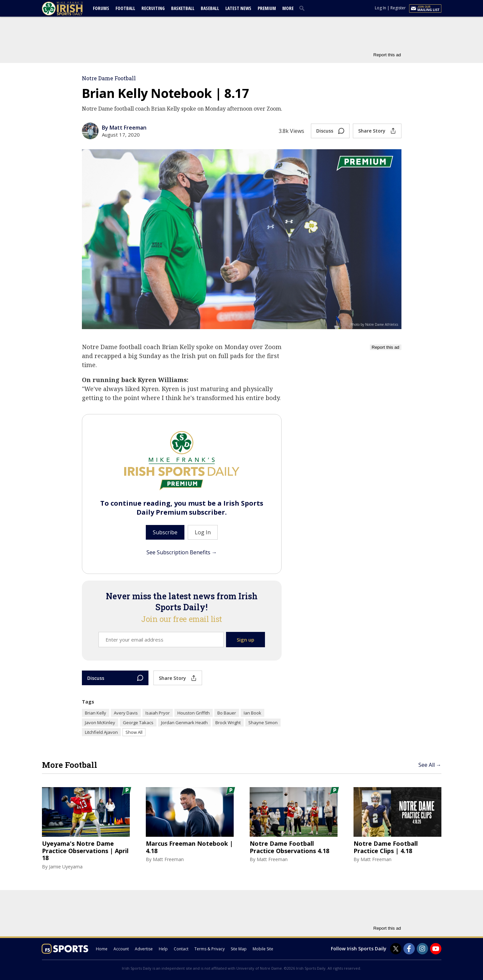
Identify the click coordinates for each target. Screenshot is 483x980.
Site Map (239, 949)
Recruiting (153, 8)
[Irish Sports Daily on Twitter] (396, 949)
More (288, 8)
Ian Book (252, 713)
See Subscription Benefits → (182, 552)
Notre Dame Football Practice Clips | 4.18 (386, 847)
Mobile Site (263, 949)
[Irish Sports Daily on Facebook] (409, 949)
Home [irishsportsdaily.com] (102, 949)
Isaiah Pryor (158, 713)
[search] (303, 8)
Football (125, 8)
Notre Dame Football (109, 78)
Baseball (210, 8)
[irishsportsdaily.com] (70, 8)
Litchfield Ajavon (101, 732)
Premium (267, 8)
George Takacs (138, 723)
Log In (380, 8)
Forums (101, 8)
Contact (181, 949)
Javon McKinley (100, 723)
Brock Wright (228, 723)
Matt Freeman (168, 859)
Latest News (238, 8)
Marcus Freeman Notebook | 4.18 (189, 847)
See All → (430, 765)
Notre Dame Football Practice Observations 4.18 (289, 847)
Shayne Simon (263, 723)
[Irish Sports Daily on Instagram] (422, 949)
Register (398, 8)
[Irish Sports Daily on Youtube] (436, 949)
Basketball (183, 8)
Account (121, 949)
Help (163, 949)
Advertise (144, 949)
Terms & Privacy (210, 949)
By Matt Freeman (124, 128)
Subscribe (165, 532)
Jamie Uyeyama (66, 867)
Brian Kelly (96, 713)
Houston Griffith (194, 713)
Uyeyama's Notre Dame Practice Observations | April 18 (85, 851)
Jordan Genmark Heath (184, 723)
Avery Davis (126, 713)
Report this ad (387, 55)
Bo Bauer (227, 713)
